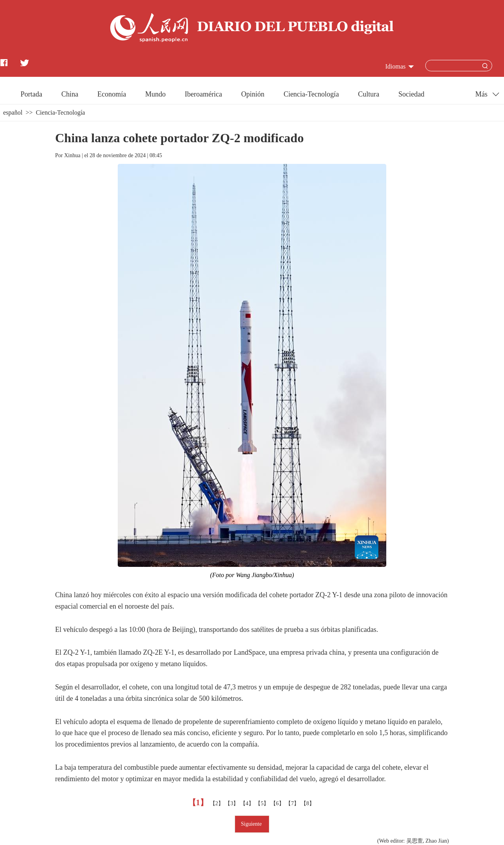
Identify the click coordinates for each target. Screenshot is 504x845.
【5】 (263, 803)
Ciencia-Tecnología (311, 94)
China (70, 94)
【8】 (309, 803)
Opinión (253, 94)
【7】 (293, 803)
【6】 (278, 803)
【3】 (233, 803)
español (13, 112)
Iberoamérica (203, 94)
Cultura (369, 94)
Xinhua (72, 155)
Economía (112, 94)
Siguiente (252, 824)
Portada (31, 94)
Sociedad (411, 94)
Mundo (156, 94)
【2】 (218, 803)
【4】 (248, 803)
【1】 (199, 802)
